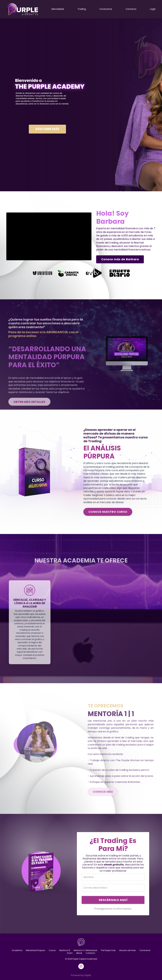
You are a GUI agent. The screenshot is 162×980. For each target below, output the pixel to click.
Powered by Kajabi (81, 975)
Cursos (52, 950)
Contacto (131, 9)
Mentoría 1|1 (65, 950)
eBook (79, 953)
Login (153, 9)
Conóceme (106, 9)
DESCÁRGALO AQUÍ (113, 900)
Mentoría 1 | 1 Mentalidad (85, 950)
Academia (17, 950)
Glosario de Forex (127, 950)
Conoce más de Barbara (120, 259)
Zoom (70, 953)
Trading (82, 9)
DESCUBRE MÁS (47, 129)
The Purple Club (108, 950)
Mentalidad (58, 9)
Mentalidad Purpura (36, 950)
